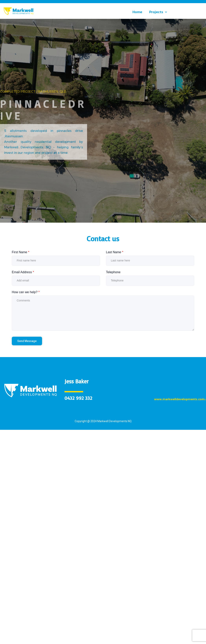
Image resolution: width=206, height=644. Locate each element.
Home (137, 12)
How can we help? (26, 292)
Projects (158, 12)
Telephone (113, 272)
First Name (21, 252)
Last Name (115, 252)
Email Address (23, 272)
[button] (158, 12)
